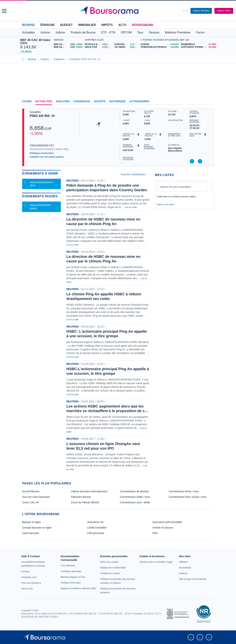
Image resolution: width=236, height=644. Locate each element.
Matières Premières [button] (178, 32)
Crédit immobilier (97, 528)
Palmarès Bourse (81, 497)
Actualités (44, 101)
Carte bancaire (31, 533)
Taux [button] (140, 32)
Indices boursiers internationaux (89, 491)
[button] (4, 11)
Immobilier (87, 25)
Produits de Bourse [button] (83, 32)
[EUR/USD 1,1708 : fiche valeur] (127, 44)
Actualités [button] (28, 32)
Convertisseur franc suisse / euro (188, 497)
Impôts (107, 25)
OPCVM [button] (126, 32)
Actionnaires (139, 101)
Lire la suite (131, 207)
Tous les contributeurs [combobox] (133, 174)
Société (100, 101)
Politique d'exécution (42, 153)
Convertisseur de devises (134, 491)
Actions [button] (45, 32)
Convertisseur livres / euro (184, 491)
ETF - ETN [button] (108, 32)
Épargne (47, 25)
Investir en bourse (163, 528)
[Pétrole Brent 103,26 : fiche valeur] (98, 44)
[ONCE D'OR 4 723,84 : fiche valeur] (98, 47)
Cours (27, 101)
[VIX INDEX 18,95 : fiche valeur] (127, 47)
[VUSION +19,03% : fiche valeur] (159, 44)
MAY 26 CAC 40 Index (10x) (35, 41)
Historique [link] (117, 101)
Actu (122, 25)
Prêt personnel (96, 533)
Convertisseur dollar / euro (135, 497)
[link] (25, 572)
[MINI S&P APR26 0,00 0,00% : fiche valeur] (68, 44)
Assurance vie (95, 522)
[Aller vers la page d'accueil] (118, 11)
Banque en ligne (31, 522)
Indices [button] (60, 32)
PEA (155, 533)
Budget (66, 25)
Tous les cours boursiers (36, 497)
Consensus (82, 101)
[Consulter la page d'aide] (187, 11)
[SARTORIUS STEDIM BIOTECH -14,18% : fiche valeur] (198, 47)
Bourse (28, 25)
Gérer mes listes (166, 204)
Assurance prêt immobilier (167, 522)
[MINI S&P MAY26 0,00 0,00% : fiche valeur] (68, 47)
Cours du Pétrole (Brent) (85, 502)
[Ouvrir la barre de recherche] (184, 11)
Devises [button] (154, 32)
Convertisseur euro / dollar (135, 502)
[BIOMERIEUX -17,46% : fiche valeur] (198, 44)
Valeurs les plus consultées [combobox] (175, 187)
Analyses (63, 101)
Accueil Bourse (31, 491)
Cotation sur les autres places (47, 157)
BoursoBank (143, 25)
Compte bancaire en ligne (37, 528)
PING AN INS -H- (42, 116)
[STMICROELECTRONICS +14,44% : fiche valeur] (159, 47)
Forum (200, 32)
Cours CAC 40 (30, 502)
